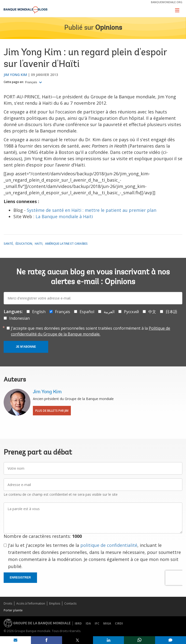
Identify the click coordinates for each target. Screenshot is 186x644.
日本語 (171, 312)
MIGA (107, 623)
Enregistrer (20, 578)
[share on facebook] (46, 640)
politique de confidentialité (109, 545)
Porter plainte (13, 610)
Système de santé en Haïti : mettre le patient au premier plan (92, 210)
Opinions (109, 28)
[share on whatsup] (139, 640)
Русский (131, 312)
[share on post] (78, 640)
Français (32, 82)
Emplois (55, 603)
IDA (88, 623)
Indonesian (19, 318)
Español (87, 312)
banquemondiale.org (167, 2)
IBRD (78, 623)
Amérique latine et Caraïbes (66, 244)
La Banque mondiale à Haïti (64, 216)
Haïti (39, 244)
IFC (97, 623)
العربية (109, 312)
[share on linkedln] (108, 640)
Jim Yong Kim (15, 75)
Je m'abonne (26, 347)
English (39, 312)
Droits (8, 603)
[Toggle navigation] (177, 10)
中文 (152, 312)
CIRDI (119, 623)
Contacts (70, 603)
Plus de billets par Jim (52, 411)
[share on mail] (15, 640)
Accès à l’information (31, 603)
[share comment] (171, 640)
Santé (8, 244)
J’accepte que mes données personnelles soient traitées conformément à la (91, 331)
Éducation (24, 244)
